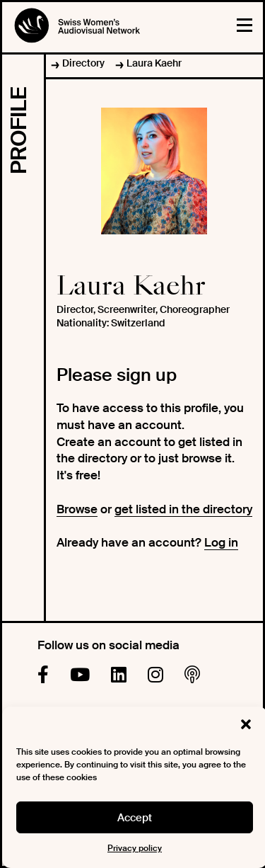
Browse (77, 509)
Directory (83, 63)
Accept (135, 818)
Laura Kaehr (154, 63)
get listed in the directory (183, 509)
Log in (221, 542)
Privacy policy (135, 848)
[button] (246, 724)
